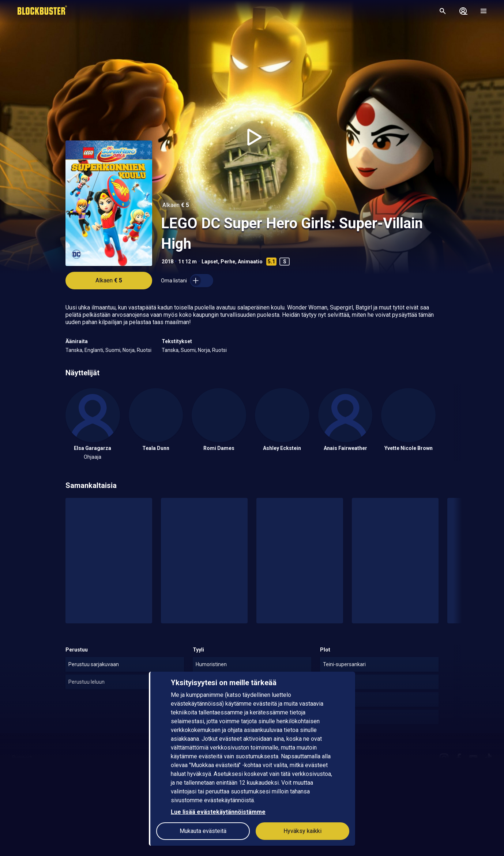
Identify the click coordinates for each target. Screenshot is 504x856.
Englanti (94, 350)
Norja (129, 350)
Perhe (228, 262)
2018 (168, 262)
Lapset (210, 262)
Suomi (113, 350)
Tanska (74, 350)
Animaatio (250, 262)
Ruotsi (144, 350)
